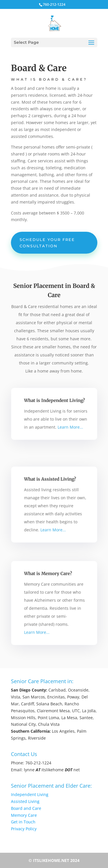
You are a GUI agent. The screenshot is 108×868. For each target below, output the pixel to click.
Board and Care (26, 808)
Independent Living (30, 794)
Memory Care (24, 815)
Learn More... (69, 426)
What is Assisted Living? (50, 481)
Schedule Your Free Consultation (47, 243)
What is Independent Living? (54, 401)
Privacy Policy (24, 829)
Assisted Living (25, 801)
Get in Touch (23, 822)
